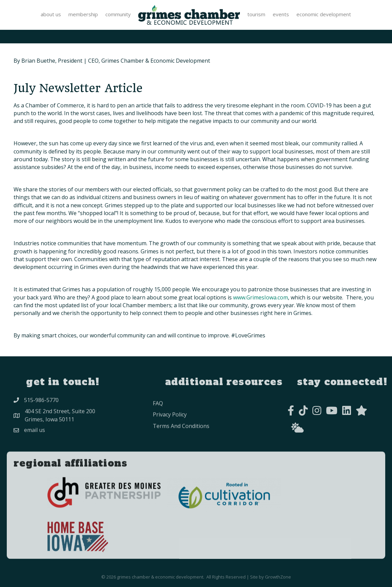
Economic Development (324, 14)
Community (118, 14)
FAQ (158, 414)
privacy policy (170, 425)
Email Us (35, 434)
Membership (83, 14)
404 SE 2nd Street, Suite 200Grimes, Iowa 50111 (60, 419)
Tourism (256, 14)
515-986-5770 (41, 402)
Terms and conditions (181, 436)
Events (281, 14)
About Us (51, 14)
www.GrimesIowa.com (261, 297)
